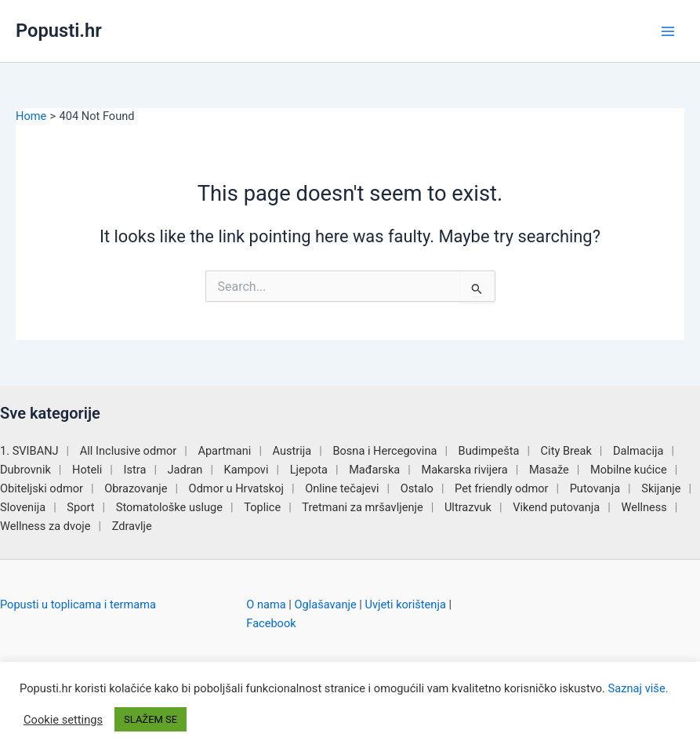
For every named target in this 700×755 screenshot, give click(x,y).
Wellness (644, 507)
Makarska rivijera (464, 470)
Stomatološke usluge (169, 507)
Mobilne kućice (629, 470)
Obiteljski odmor (42, 488)
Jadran (185, 470)
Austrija (292, 451)
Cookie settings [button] (63, 720)
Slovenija (23, 507)
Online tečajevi (342, 488)
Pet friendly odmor (501, 488)
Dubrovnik (25, 470)
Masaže (549, 470)
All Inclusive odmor (128, 451)
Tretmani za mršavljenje (362, 507)
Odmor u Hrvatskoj (236, 488)
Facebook (271, 623)
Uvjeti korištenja (405, 604)
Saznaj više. (638, 688)
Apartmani (224, 451)
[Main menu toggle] (668, 31)
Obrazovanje (136, 488)
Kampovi (247, 470)
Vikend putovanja (556, 507)
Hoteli (87, 470)
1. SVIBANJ (29, 451)
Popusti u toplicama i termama (78, 604)
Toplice (262, 507)
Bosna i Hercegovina (384, 451)
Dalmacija (638, 451)
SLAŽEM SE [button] (151, 719)
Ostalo (417, 488)
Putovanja (595, 488)
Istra (135, 470)
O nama (266, 604)
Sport (80, 507)
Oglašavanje (325, 604)
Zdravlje (132, 526)
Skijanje (661, 488)
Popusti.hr (59, 31)
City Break (566, 451)
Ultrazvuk (468, 507)
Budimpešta (489, 451)
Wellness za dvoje (45, 526)
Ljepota (309, 470)
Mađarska (374, 470)
